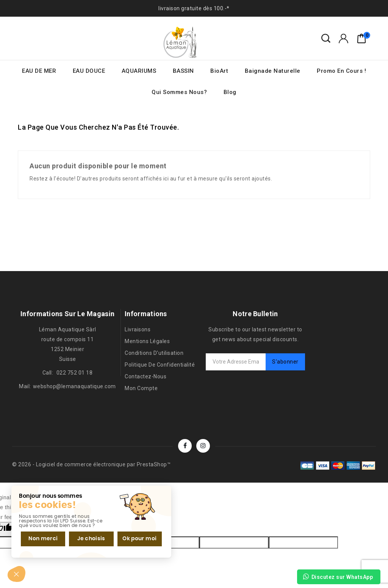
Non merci (43, 538)
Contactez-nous (145, 376)
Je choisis (91, 538)
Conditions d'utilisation (154, 353)
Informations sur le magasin (67, 314)
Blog (230, 92)
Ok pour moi (139, 538)
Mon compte (141, 388)
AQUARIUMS (139, 71)
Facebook (185, 446)
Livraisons (138, 329)
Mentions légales (147, 341)
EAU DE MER (39, 71)
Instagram (203, 446)
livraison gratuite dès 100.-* (194, 8)
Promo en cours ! (341, 71)
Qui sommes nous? (179, 92)
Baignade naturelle (273, 71)
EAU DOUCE (89, 71)
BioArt (219, 71)
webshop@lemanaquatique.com (74, 386)
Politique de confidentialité (160, 365)
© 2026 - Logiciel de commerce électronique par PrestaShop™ (91, 464)
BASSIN (183, 71)
